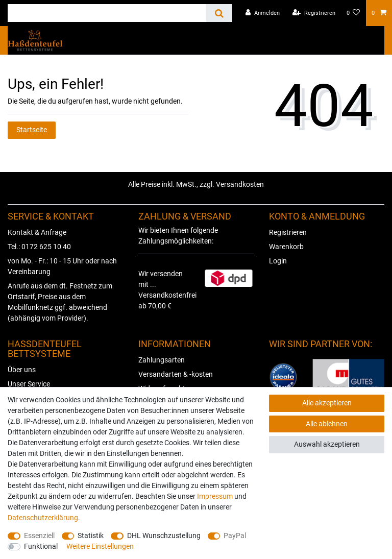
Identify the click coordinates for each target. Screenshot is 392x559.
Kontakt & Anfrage (37, 232)
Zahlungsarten (162, 360)
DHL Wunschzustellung (164, 536)
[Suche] (219, 13)
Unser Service (29, 384)
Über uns (22, 370)
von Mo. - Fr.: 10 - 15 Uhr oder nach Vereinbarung (62, 266)
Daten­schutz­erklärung (43, 518)
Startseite (32, 130)
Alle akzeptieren (327, 403)
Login (278, 261)
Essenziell (39, 536)
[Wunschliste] (353, 13)
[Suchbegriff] (107, 13)
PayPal (235, 536)
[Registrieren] (314, 13)
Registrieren (288, 232)
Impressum (215, 496)
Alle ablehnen (327, 424)
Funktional (41, 546)
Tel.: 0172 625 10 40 (39, 247)
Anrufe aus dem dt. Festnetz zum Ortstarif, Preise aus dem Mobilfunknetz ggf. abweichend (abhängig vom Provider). (60, 302)
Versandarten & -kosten (176, 374)
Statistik (91, 536)
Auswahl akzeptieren (327, 444)
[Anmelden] (263, 13)
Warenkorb (286, 247)
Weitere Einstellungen (100, 546)
